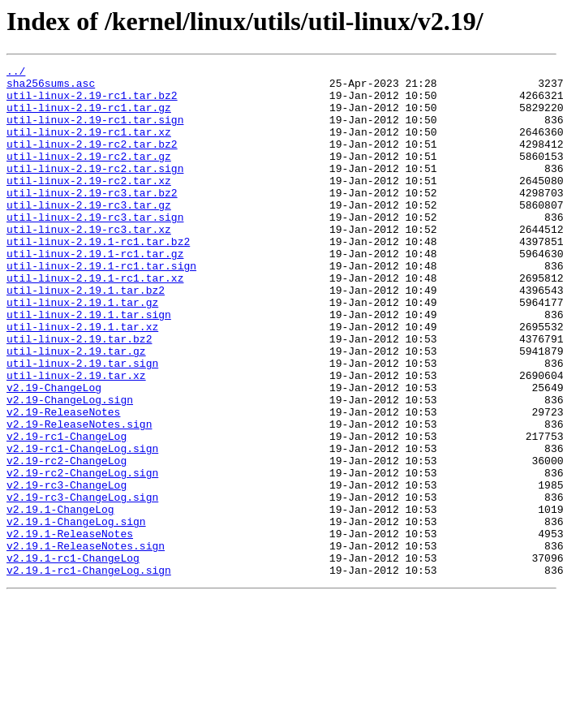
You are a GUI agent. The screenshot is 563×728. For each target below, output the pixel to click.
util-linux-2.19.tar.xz (76, 438)
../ (16, 73)
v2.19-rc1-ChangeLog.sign (82, 526)
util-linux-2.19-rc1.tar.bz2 (92, 102)
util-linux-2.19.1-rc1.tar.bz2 (98, 278)
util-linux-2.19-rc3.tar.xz (89, 263)
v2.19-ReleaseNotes (63, 482)
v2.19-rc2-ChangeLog (67, 541)
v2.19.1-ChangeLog (60, 599)
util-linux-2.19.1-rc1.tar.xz (95, 321)
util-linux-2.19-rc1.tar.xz (89, 146)
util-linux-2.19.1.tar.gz (82, 351)
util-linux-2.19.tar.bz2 (79, 394)
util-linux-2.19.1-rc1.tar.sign (101, 307)
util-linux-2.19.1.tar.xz (82, 380)
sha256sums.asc (51, 88)
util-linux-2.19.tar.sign (82, 424)
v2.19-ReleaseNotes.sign (79, 497)
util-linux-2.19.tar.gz (76, 409)
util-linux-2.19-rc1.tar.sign (95, 131)
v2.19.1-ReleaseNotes (70, 628)
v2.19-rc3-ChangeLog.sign (82, 584)
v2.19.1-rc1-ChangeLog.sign (89, 672)
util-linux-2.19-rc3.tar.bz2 (92, 219)
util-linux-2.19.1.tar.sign (89, 365)
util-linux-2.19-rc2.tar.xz (89, 205)
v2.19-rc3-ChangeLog (67, 570)
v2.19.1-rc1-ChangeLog (73, 657)
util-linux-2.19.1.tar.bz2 (86, 336)
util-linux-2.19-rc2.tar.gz (89, 175)
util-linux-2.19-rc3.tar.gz (89, 234)
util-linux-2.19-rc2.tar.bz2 (92, 161)
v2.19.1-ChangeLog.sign (76, 614)
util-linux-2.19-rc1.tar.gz (89, 117)
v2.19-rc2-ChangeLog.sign (82, 555)
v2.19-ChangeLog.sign (70, 467)
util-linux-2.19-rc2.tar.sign (95, 190)
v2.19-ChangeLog (54, 453)
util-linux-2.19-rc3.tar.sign (95, 248)
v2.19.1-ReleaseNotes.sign (86, 643)
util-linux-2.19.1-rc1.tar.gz (95, 292)
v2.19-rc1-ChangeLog (67, 511)
